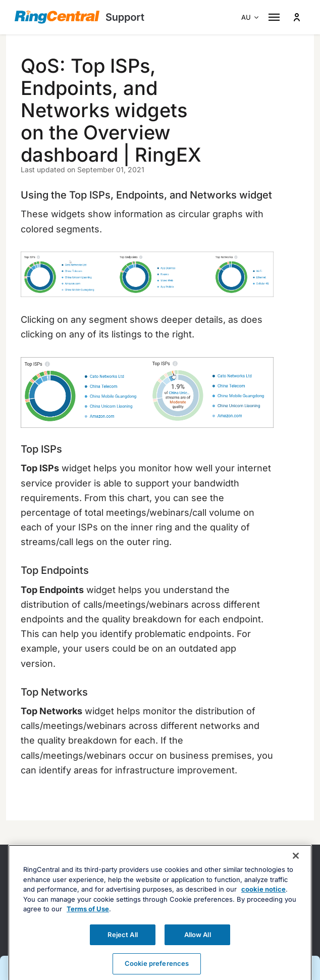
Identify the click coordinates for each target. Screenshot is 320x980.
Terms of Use (88, 923)
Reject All (122, 949)
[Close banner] (296, 870)
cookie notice (263, 904)
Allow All (198, 949)
